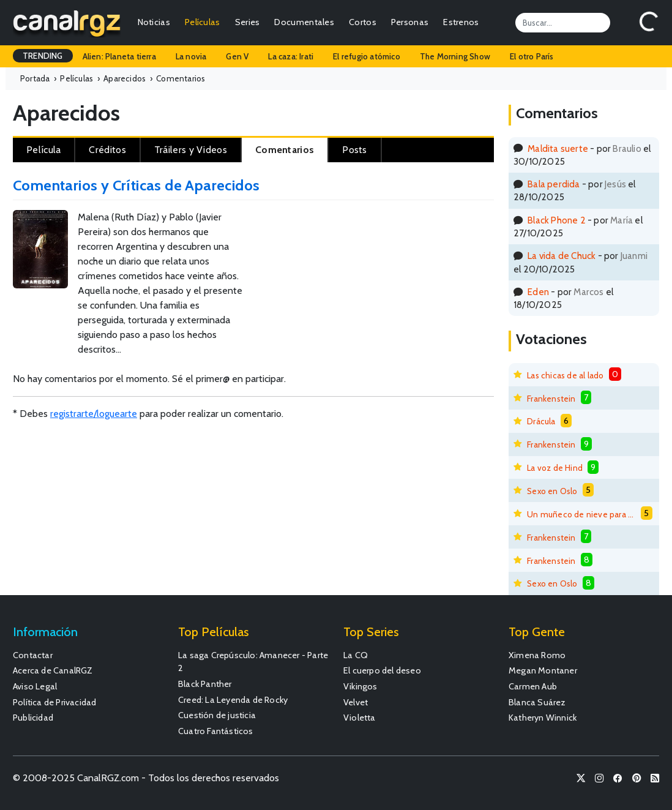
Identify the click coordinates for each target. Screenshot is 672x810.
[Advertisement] (437, 250)
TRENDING (43, 56)
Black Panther (205, 684)
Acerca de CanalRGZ (53, 670)
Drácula (541, 421)
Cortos (363, 22)
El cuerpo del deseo (382, 670)
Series (248, 22)
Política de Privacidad (54, 702)
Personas (410, 22)
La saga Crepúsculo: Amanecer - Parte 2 (253, 662)
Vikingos (360, 686)
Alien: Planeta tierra (119, 56)
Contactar (33, 655)
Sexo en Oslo (552, 491)
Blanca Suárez (537, 702)
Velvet (356, 702)
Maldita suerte (558, 148)
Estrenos (461, 22)
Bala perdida (554, 184)
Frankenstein (551, 399)
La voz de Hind (555, 468)
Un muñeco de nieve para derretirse (581, 514)
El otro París (532, 56)
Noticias (154, 22)
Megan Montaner (543, 670)
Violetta (360, 718)
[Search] (563, 23)
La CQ (356, 655)
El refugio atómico (367, 56)
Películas (203, 22)
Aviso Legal (35, 686)
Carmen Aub (533, 686)
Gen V (237, 56)
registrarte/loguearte (94, 414)
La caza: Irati (291, 56)
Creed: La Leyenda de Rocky (233, 700)
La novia (191, 56)
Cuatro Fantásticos (216, 731)
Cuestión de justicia (217, 715)
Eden (538, 292)
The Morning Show (455, 56)
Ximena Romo (537, 655)
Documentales (304, 22)
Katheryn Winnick (543, 718)
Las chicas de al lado (565, 375)
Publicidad (33, 718)
